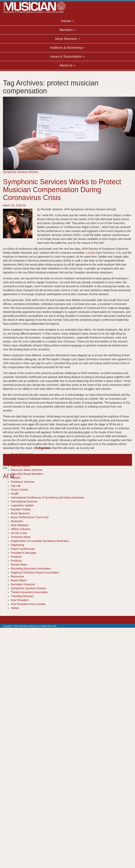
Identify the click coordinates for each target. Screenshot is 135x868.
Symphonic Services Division (21, 172)
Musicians (17, 521)
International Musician (24, 501)
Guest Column (20, 490)
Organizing (17, 545)
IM (24, 205)
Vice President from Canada (28, 604)
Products (16, 557)
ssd (43, 460)
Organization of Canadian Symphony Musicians (40, 541)
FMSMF (16, 478)
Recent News (19, 565)
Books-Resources (22, 454)
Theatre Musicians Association (29, 592)
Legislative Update (22, 505)
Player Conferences (23, 549)
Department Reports (23, 462)
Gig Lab (16, 486)
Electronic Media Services (27, 470)
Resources (17, 576)
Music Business (20, 513)
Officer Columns (21, 529)
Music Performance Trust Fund (30, 517)
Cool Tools (17, 458)
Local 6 (91, 253)
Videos (15, 608)
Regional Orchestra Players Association (35, 572)
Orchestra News (21, 537)
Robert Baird (19, 580)
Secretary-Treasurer (23, 584)
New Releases (20, 525)
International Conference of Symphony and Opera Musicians (48, 498)
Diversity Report (21, 466)
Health (15, 494)
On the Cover (19, 533)
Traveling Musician (22, 596)
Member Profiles (21, 509)
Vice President (20, 600)
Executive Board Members (27, 474)
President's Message (24, 553)
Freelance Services (23, 482)
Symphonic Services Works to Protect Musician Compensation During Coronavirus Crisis (62, 190)
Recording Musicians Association (31, 569)
